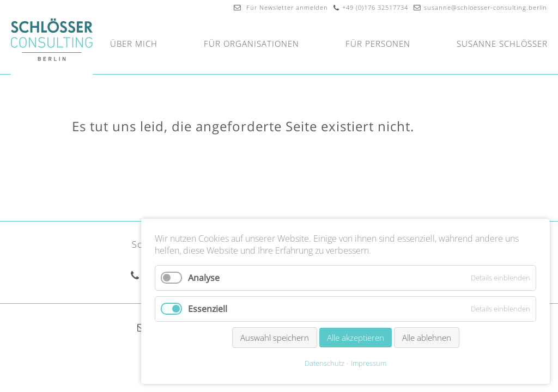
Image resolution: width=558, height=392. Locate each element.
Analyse (204, 278)
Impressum (369, 363)
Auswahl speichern (275, 338)
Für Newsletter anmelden (281, 7)
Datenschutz (325, 363)
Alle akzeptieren (356, 338)
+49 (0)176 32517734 (375, 7)
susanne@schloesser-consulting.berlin (486, 7)
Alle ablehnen (427, 338)
